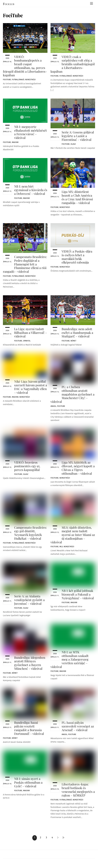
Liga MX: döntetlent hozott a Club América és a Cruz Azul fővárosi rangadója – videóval (77, 197)
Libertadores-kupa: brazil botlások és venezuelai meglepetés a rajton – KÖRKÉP (78, 790)
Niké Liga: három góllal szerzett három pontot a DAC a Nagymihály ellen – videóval (31, 387)
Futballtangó (18, 80)
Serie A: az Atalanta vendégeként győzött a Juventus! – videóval (29, 600)
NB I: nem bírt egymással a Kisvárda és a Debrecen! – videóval (31, 190)
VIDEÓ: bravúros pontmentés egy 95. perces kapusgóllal (27, 466)
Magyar (15, 142)
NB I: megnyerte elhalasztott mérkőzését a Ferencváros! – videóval (30, 132)
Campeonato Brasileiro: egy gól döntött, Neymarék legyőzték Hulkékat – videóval (30, 533)
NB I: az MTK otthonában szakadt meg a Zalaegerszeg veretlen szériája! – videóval (70, 659)
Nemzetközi (30, 80)
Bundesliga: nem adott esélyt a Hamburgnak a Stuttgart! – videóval (77, 333)
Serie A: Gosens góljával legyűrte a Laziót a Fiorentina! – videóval (78, 136)
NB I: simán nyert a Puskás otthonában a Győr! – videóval (28, 782)
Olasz (73, 144)
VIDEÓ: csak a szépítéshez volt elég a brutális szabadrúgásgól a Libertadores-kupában (73, 64)
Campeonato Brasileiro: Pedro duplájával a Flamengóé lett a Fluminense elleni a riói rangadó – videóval (25, 264)
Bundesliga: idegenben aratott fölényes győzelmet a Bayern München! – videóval (30, 663)
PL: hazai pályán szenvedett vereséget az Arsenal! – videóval (78, 726)
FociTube (7, 80)
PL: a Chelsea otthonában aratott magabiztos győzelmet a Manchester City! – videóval (73, 394)
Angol (53, 406)
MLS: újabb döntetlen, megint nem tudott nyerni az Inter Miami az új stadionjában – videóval (73, 535)
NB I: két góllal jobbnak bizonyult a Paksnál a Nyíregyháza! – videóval (78, 594)
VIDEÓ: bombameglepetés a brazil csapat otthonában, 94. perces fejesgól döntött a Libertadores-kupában (25, 66)
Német (73, 341)
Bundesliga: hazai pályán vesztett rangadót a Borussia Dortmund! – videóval (29, 728)
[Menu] (91, 4)
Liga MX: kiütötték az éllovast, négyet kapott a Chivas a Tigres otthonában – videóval (78, 468)
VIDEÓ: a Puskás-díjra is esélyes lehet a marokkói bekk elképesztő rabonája (77, 257)
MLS (61, 547)
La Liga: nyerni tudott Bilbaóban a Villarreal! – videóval (31, 333)
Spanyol (27, 341)
